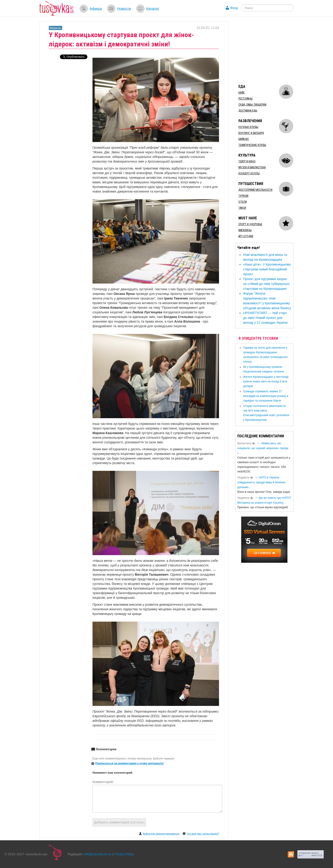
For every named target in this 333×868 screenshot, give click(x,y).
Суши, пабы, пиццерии (252, 105)
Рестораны (245, 99)
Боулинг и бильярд (251, 133)
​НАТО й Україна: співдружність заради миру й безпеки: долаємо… (262, 482)
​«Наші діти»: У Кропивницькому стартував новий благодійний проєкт (267, 269)
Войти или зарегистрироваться (161, 834)
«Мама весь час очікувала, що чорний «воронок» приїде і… (263, 448)
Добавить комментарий (119, 822)
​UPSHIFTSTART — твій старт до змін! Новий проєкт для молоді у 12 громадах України (265, 318)
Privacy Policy (124, 854)
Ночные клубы (248, 127)
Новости (124, 8)
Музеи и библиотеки (252, 167)
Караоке (244, 139)
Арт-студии (246, 236)
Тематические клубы (252, 145)
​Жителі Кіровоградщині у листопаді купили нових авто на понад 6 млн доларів (266, 381)
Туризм (243, 196)
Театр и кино (247, 161)
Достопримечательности (255, 190)
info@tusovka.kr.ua (97, 854)
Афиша (96, 8)
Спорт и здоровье (250, 224)
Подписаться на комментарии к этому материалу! (130, 763)
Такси (242, 208)
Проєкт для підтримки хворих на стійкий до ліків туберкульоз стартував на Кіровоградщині (266, 284)
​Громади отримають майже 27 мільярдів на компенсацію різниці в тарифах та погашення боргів (266, 396)
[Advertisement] (270, 50)
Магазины (245, 230)
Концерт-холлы (249, 173)
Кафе (242, 93)
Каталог (153, 8)
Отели (243, 202)
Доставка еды (248, 111)
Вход (234, 8)
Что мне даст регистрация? (203, 834)
